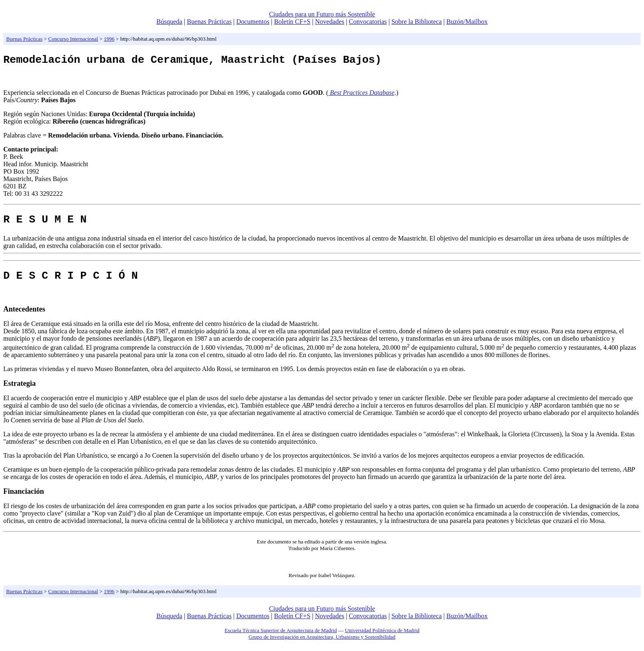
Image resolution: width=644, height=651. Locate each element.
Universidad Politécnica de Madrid (382, 638)
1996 (109, 39)
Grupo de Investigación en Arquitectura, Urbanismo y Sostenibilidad (322, 644)
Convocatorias (368, 22)
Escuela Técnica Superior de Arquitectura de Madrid (281, 638)
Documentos (253, 22)
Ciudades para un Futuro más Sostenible (322, 14)
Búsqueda (169, 22)
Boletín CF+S (292, 22)
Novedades (330, 22)
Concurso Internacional (73, 39)
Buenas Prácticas (209, 22)
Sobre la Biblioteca (417, 22)
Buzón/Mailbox (467, 22)
